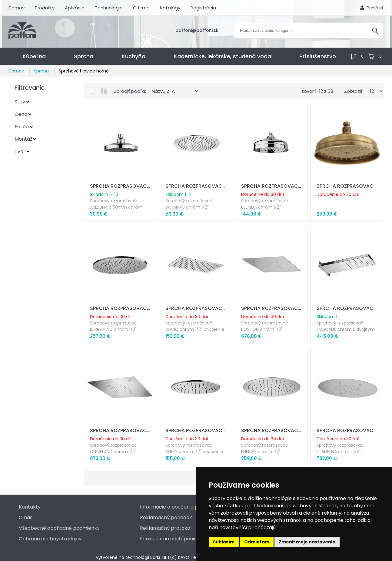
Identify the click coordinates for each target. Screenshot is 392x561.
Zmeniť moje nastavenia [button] (307, 542)
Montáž (23, 139)
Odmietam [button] (257, 542)
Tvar (20, 151)
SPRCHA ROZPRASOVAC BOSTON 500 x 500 (271, 308)
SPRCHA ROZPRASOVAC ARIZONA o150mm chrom (120, 186)
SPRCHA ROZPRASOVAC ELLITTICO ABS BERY (196, 430)
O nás (26, 517)
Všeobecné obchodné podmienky (59, 528)
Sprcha (84, 56)
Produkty (45, 8)
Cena (21, 114)
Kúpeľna (34, 56)
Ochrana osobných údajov (50, 539)
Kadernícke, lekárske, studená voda (223, 56)
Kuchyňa (134, 56)
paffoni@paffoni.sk (197, 30)
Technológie (109, 8)
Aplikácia (75, 8)
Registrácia (203, 8)
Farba (22, 127)
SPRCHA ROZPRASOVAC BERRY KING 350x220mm (120, 308)
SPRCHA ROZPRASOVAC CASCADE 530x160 (347, 308)
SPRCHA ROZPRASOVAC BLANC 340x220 (196, 308)
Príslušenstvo (318, 56)
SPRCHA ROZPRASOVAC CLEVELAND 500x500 (120, 430)
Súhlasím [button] (224, 542)
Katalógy (170, 8)
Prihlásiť (375, 8)
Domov (17, 8)
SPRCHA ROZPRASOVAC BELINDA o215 (271, 186)
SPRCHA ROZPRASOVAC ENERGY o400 (271, 430)
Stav (20, 102)
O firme (141, 8)
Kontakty (30, 507)
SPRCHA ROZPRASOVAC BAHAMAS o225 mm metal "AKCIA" (196, 186)
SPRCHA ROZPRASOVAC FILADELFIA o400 (347, 430)
